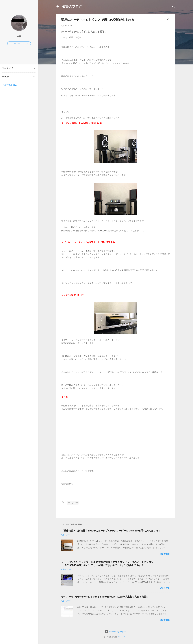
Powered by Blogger (116, 632)
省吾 (19, 36)
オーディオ (73, 503)
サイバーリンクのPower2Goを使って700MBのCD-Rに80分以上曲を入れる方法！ (105, 597)
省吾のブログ (72, 6)
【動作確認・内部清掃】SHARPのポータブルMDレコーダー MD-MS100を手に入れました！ (111, 531)
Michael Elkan (123, 637)
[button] (168, 20)
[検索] (174, 7)
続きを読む (165, 554)
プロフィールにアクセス (19, 43)
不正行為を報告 (10, 85)
